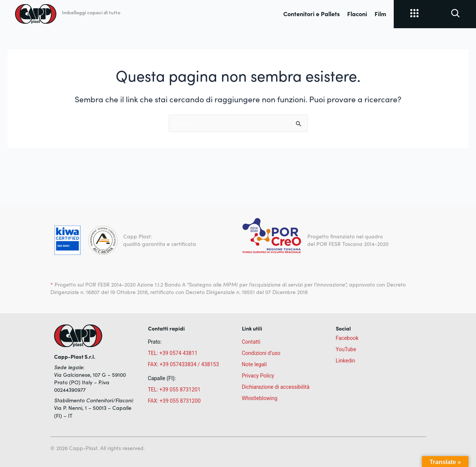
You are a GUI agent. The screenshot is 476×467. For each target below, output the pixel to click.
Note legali (255, 364)
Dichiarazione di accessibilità (276, 387)
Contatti (251, 342)
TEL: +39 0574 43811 (173, 353)
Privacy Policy (258, 376)
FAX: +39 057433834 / (174, 364)
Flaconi (357, 14)
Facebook (347, 338)
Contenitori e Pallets (311, 14)
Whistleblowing (260, 398)
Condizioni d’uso (261, 353)
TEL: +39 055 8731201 (174, 390)
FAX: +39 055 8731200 (175, 401)
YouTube (346, 349)
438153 (210, 364)
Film (380, 14)
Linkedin (346, 361)
